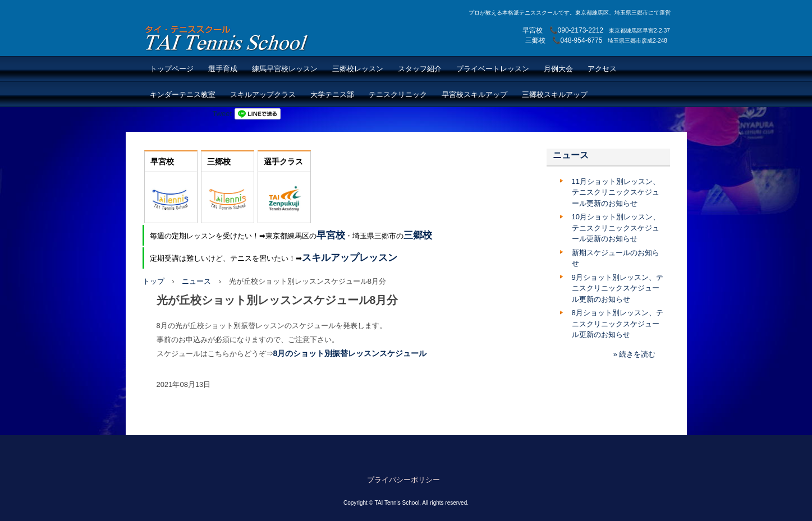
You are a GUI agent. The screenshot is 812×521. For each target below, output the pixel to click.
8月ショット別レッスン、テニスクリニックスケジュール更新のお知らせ (618, 324)
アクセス (602, 69)
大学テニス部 (332, 94)
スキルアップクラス (263, 94)
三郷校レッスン (358, 69)
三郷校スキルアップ (555, 94)
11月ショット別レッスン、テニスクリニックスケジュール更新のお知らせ (616, 192)
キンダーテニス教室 (183, 94)
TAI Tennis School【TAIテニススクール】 (228, 38)
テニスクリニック (398, 94)
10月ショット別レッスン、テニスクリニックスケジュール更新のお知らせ (616, 228)
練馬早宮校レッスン (285, 69)
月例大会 (558, 69)
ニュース (196, 281)
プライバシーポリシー (403, 480)
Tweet (223, 114)
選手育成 (223, 69)
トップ (153, 281)
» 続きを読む (635, 354)
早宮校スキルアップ (474, 94)
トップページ (172, 69)
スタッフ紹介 (420, 69)
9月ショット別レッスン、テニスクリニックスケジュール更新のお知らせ (618, 288)
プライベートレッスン (493, 69)
